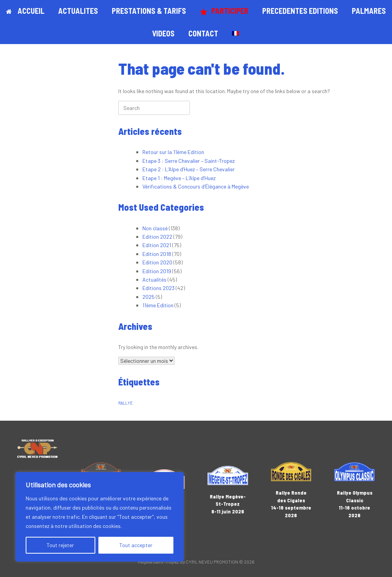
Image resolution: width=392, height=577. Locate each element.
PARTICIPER (224, 11)
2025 (149, 297)
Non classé (155, 228)
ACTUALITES (78, 11)
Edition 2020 (157, 262)
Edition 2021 (157, 245)
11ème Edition (158, 305)
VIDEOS (163, 33)
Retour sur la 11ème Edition (173, 152)
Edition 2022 (157, 237)
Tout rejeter (60, 545)
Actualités (154, 279)
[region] (100, 517)
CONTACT (203, 33)
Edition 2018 (157, 254)
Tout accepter (136, 545)
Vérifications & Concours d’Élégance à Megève (196, 186)
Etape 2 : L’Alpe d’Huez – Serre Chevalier (189, 169)
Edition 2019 (157, 271)
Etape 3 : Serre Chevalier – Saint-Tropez (189, 161)
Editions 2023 (158, 288)
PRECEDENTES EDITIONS (300, 11)
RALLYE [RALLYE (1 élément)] (126, 403)
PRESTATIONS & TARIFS (149, 11)
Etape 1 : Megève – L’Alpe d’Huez (179, 178)
